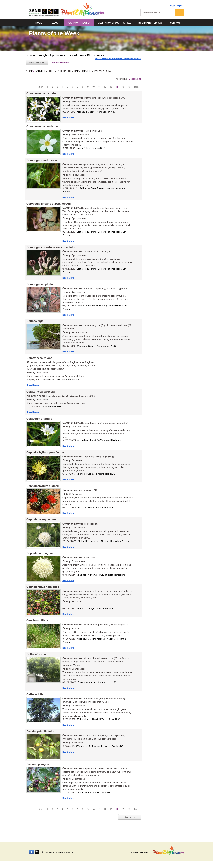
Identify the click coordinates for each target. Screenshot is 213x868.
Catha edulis (34, 703)
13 (111, 87)
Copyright (134, 853)
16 (129, 87)
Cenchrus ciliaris (37, 628)
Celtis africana (35, 662)
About (56, 23)
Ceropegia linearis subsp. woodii (48, 205)
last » (137, 87)
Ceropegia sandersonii (41, 161)
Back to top (130, 827)
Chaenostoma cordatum (42, 127)
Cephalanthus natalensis (42, 594)
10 (94, 87)
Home (39, 23)
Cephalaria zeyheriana (41, 526)
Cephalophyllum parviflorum (44, 457)
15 (123, 87)
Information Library (150, 23)
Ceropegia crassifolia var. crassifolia (50, 249)
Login (173, 6)
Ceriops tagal (35, 324)
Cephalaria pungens (39, 560)
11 (99, 87)
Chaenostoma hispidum (41, 94)
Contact (175, 23)
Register (180, 6)
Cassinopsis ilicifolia (39, 740)
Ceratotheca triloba (39, 362)
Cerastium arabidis (38, 423)
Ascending (121, 79)
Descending (135, 79)
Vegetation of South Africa (114, 23)
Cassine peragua (37, 774)
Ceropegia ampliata (39, 287)
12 (105, 87)
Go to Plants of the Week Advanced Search (118, 62)
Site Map (144, 853)
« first (40, 87)
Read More (67, 118)
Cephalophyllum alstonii (42, 492)
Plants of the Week (79, 23)
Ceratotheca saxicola (40, 396)
